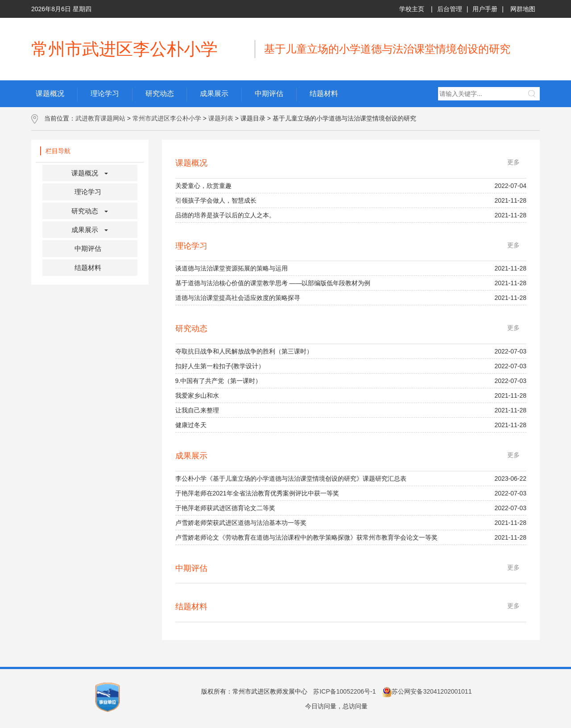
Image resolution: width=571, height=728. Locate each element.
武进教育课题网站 (100, 118)
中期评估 (88, 248)
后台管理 (450, 9)
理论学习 (88, 192)
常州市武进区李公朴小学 (167, 118)
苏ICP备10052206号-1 (344, 691)
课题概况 (85, 173)
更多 (513, 162)
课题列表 (221, 118)
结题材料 (88, 268)
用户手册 (485, 9)
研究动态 (85, 211)
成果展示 (85, 230)
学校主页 (412, 9)
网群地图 (523, 9)
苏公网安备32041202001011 (427, 691)
